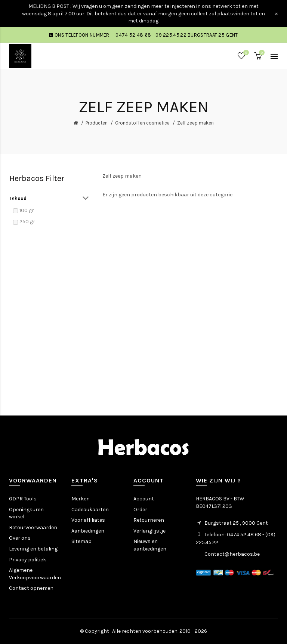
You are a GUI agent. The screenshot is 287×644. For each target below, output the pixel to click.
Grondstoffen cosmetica (142, 123)
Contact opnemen (31, 588)
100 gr (27, 210)
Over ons (20, 538)
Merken (81, 499)
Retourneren (149, 520)
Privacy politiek (27, 560)
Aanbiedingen (88, 531)
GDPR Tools (23, 499)
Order (140, 510)
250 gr (27, 222)
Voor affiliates (88, 520)
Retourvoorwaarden (33, 528)
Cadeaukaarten (90, 510)
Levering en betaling (33, 549)
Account (144, 499)
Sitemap (81, 541)
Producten (97, 123)
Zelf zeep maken (195, 123)
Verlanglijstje (149, 531)
